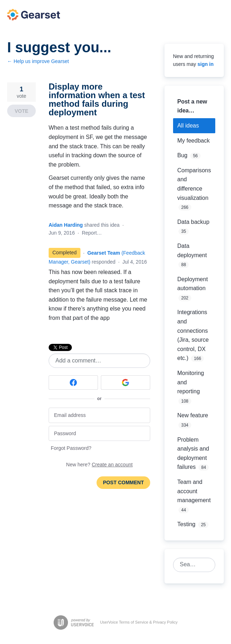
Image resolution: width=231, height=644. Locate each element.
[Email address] (99, 415)
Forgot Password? (71, 448)
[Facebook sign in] (73, 383)
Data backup (193, 222)
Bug (182, 155)
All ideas (188, 126)
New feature (193, 415)
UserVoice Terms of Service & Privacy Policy (139, 622)
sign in (205, 64)
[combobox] (190, 565)
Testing (186, 524)
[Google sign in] (126, 383)
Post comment (123, 482)
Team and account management (194, 491)
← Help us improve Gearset (38, 61)
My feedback (194, 141)
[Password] (99, 434)
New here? (99, 465)
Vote (21, 111)
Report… (92, 233)
